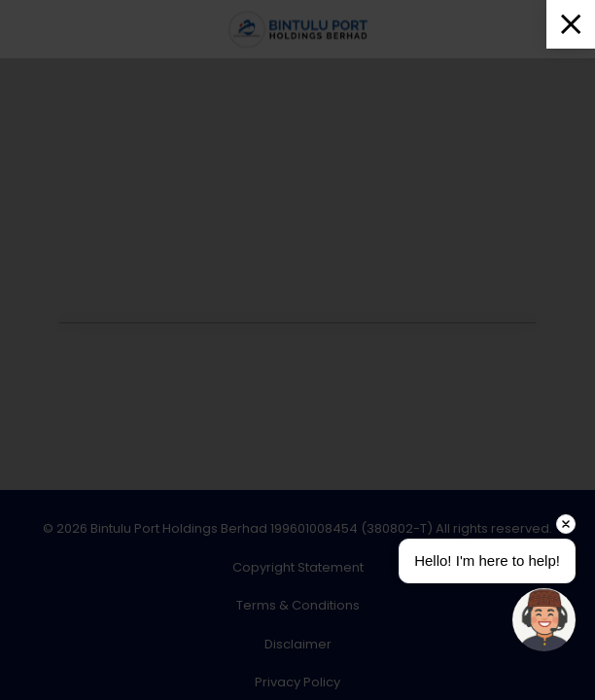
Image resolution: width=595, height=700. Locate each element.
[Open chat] (544, 620)
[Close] (571, 24)
